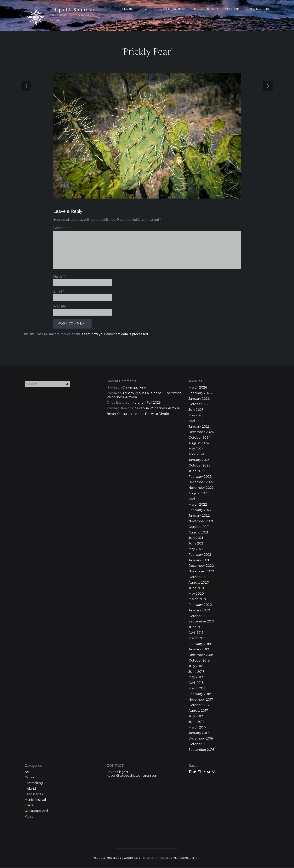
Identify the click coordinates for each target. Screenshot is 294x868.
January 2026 (199, 399)
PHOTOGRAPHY (175, 9)
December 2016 (201, 739)
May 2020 (196, 595)
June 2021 (196, 544)
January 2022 (199, 516)
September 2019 (201, 622)
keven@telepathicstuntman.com (132, 776)
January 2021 (199, 561)
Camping (32, 778)
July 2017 (196, 717)
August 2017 (198, 711)
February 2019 (200, 645)
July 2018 (196, 667)
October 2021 (199, 528)
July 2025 (196, 410)
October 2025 (199, 405)
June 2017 (196, 723)
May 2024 (196, 450)
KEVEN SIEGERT (259, 9)
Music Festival (35, 801)
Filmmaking (34, 784)
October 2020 (200, 578)
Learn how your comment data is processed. (115, 334)
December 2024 (201, 433)
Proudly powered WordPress (116, 859)
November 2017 (201, 700)
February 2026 (200, 394)
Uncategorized (36, 812)
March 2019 (197, 639)
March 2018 (198, 689)
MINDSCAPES (234, 9)
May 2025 (196, 416)
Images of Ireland (205, 9)
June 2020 (197, 589)
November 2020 (201, 572)
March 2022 (198, 505)
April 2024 (196, 455)
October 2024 (199, 438)
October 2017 (199, 706)
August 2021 (198, 533)
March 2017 (197, 728)
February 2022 (200, 511)
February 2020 (200, 606)
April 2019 (196, 633)
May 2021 (196, 550)
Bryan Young (117, 415)
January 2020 (199, 611)
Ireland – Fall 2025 (147, 403)
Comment (61, 229)
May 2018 (196, 678)
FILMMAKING (128, 9)
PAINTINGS (150, 9)
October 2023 (199, 466)
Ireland (30, 789)
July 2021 (196, 539)
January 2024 (199, 461)
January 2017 (199, 734)
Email (58, 292)
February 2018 (200, 695)
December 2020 (201, 567)
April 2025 (196, 422)
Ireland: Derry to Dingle (151, 415)
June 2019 (196, 628)
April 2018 (196, 684)
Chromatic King (134, 388)
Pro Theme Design (187, 859)
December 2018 (201, 656)
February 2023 (200, 477)
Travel (30, 806)
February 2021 (200, 555)
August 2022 (199, 494)
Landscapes (34, 795)
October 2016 (199, 745)
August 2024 (199, 444)
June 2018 (197, 672)
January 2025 (199, 427)
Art (27, 773)
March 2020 (198, 600)
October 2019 (199, 617)
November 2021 (201, 522)
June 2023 (197, 472)
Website (59, 307)
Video (29, 817)
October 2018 (199, 661)
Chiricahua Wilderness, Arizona (156, 409)
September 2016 (201, 750)
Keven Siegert (118, 773)
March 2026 (198, 388)
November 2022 (201, 488)
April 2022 (196, 500)
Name (59, 277)
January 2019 (199, 650)
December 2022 (201, 483)
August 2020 (199, 583)
